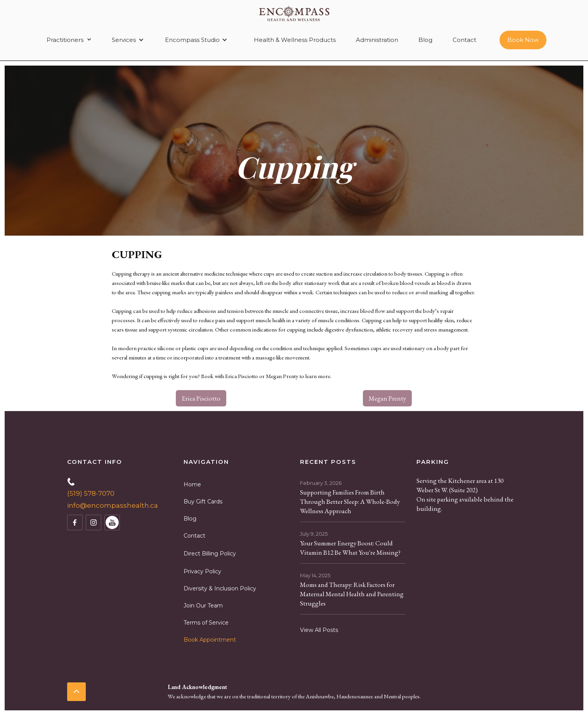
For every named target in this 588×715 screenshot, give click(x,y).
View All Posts (319, 630)
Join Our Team (203, 606)
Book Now (523, 40)
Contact (464, 40)
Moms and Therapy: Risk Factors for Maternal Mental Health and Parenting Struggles (352, 594)
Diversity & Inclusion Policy (220, 588)
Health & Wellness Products (295, 40)
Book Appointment (210, 640)
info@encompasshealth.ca (113, 505)
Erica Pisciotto (201, 398)
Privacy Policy (202, 571)
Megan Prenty (387, 398)
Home (192, 484)
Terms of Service (206, 623)
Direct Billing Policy (210, 554)
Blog (425, 40)
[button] (68, 40)
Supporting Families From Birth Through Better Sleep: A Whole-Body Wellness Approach (350, 502)
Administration (377, 40)
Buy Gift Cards (203, 502)
